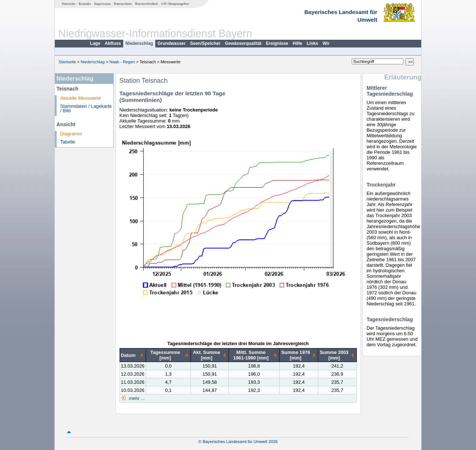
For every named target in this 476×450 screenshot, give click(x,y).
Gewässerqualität (243, 43)
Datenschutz (123, 4)
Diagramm (71, 134)
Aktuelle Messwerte (81, 98)
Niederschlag (139, 43)
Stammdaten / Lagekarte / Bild (86, 109)
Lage (95, 43)
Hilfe (298, 43)
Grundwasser (172, 43)
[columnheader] (133, 355)
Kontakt (85, 4)
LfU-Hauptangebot (175, 4)
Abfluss (113, 43)
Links (312, 43)
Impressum (102, 4)
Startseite (69, 4)
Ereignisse (277, 43)
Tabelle (68, 142)
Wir (326, 43)
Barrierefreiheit (146, 4)
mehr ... (136, 398)
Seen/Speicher (205, 43)
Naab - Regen (122, 62)
